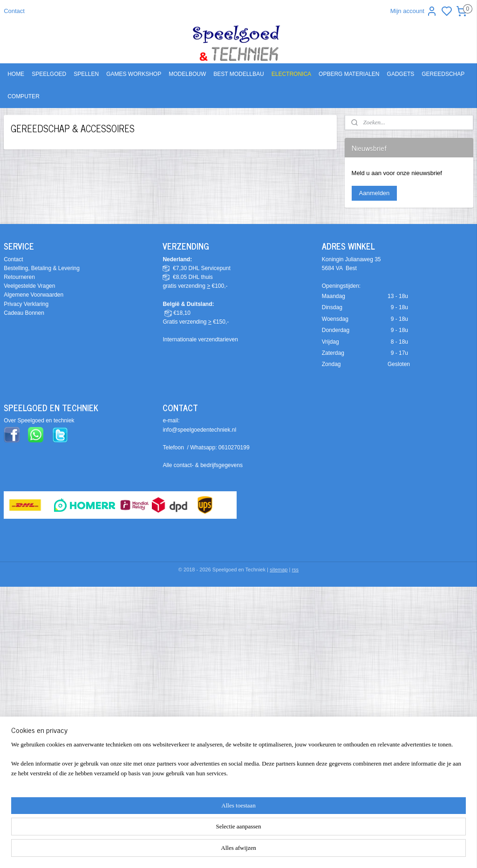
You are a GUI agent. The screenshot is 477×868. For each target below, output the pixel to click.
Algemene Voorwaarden (34, 295)
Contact (14, 11)
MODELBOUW (187, 74)
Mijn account (414, 11)
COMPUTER (24, 96)
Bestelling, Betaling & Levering (42, 268)
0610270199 (234, 448)
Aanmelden (375, 193)
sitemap (279, 570)
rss (295, 570)
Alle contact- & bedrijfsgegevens (202, 465)
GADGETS (401, 74)
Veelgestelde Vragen (29, 286)
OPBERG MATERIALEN (349, 74)
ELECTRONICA (291, 74)
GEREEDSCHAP (443, 74)
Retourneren (19, 277)
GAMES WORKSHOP (134, 74)
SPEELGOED (49, 74)
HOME (16, 74)
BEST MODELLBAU (238, 74)
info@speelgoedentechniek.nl (199, 430)
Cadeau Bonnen (24, 313)
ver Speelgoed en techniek (41, 420)
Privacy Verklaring (26, 304)
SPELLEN (86, 74)
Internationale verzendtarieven (200, 339)
